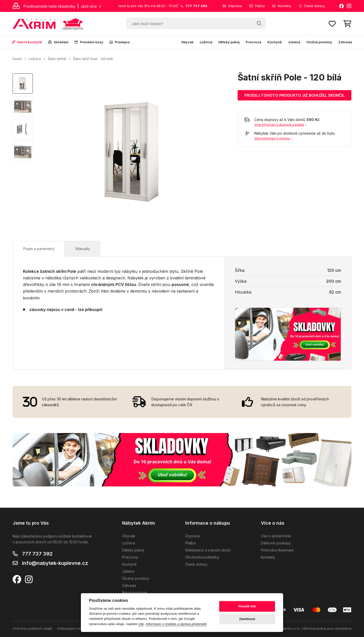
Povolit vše (247, 606)
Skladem (58, 42)
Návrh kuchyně (27, 42)
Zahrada (345, 42)
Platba (257, 6)
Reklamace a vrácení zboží (208, 550)
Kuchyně (275, 42)
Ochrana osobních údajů (32, 628)
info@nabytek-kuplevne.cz (55, 563)
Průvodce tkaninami (277, 550)
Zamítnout (247, 619)
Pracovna (254, 42)
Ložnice (206, 42)
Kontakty (282, 6)
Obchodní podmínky (202, 557)
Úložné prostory (319, 42)
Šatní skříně (57, 59)
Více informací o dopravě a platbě (280, 125)
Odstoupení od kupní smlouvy (81, 628)
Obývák (187, 42)
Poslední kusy (89, 42)
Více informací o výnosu (273, 138)
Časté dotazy (312, 6)
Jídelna (294, 42)
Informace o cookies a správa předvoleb (176, 624)
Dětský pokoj (229, 42)
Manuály (83, 249)
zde (141, 624)
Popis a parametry (39, 249)
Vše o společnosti (276, 536)
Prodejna (120, 42)
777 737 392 (37, 554)
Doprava (232, 6)
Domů (17, 59)
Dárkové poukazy (276, 543)
